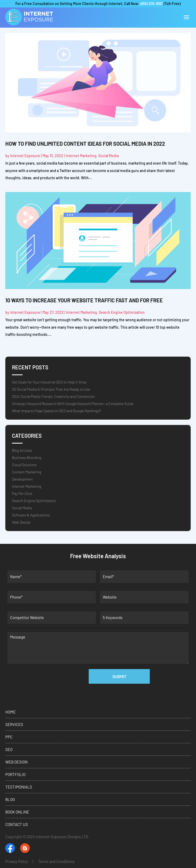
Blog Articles (22, 450)
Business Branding (27, 458)
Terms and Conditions (56, 861)
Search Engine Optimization (122, 312)
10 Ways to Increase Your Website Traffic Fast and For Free (84, 300)
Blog (10, 799)
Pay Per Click (22, 493)
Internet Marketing (81, 156)
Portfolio (15, 774)
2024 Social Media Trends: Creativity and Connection (53, 396)
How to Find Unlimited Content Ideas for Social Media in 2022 (85, 144)
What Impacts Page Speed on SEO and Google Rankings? (56, 411)
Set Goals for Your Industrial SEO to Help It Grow (49, 382)
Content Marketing (27, 472)
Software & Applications (31, 515)
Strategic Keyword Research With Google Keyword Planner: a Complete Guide (73, 404)
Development (22, 479)
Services (14, 724)
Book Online (17, 812)
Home (10, 712)
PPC (9, 737)
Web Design (21, 522)
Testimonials (19, 787)
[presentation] (48, 694)
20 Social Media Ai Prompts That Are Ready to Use (51, 389)
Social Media (108, 156)
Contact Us (17, 824)
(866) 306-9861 (151, 4)
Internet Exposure (25, 156)
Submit (119, 676)
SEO (9, 749)
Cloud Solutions (24, 465)
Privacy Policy (17, 861)
